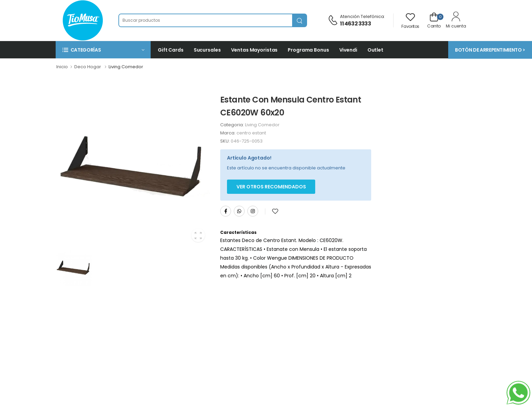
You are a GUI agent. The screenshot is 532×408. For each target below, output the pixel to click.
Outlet (375, 50)
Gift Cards (171, 50)
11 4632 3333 (355, 24)
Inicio (62, 67)
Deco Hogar (88, 67)
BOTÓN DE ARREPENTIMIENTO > (490, 50)
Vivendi (348, 50)
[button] (103, 50)
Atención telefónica (362, 16)
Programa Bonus (308, 50)
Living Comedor (126, 67)
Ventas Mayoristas (254, 50)
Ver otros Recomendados (271, 187)
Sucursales (207, 50)
